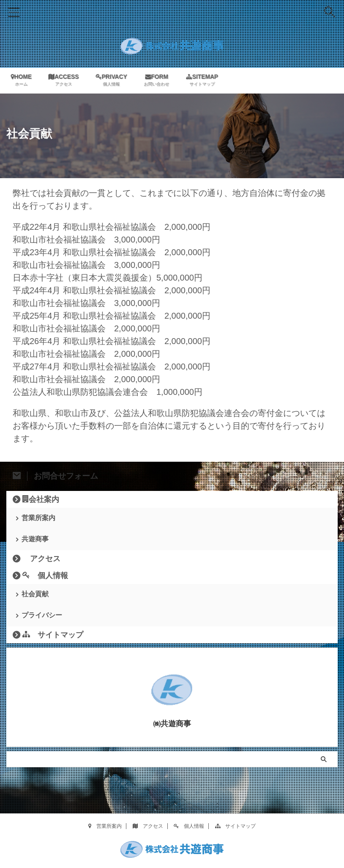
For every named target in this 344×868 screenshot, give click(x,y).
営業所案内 (38, 518)
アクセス (41, 559)
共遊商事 (35, 539)
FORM (160, 81)
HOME (24, 81)
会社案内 (41, 499)
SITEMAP (206, 81)
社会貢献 (35, 595)
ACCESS (66, 81)
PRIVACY (115, 81)
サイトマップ (53, 636)
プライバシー (42, 616)
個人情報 (45, 576)
